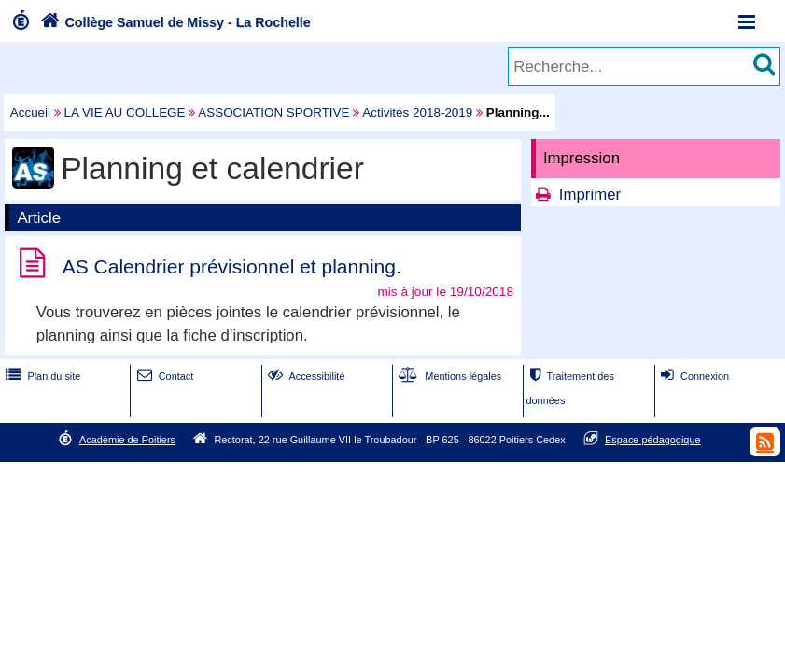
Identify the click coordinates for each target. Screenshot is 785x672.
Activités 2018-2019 (417, 112)
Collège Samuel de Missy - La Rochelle (174, 22)
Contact (164, 376)
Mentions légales (448, 376)
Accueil (30, 112)
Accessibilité (305, 376)
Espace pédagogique (653, 440)
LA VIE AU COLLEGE (125, 112)
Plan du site (41, 376)
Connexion (693, 376)
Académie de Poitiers (127, 440)
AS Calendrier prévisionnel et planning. (232, 266)
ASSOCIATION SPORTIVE (273, 112)
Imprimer (590, 195)
